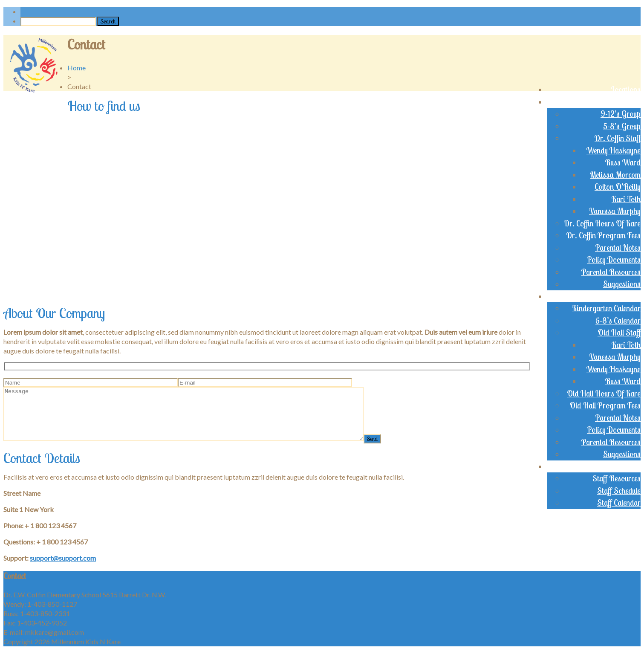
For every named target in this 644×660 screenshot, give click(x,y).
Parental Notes (618, 248)
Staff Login (624, 466)
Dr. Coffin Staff (618, 138)
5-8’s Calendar (618, 321)
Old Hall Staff (619, 333)
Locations (626, 90)
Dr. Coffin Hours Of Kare (602, 223)
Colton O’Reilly (618, 187)
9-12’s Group (621, 114)
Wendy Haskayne (614, 151)
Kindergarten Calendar (606, 308)
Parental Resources (611, 272)
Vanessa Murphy (615, 211)
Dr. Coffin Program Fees (604, 235)
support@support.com (63, 568)
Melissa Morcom (615, 175)
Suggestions (622, 284)
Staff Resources (617, 478)
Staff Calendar (619, 503)
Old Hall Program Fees (605, 405)
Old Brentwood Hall (609, 296)
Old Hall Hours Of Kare (604, 394)
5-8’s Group (622, 126)
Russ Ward (623, 162)
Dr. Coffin (626, 102)
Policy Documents (614, 260)
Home (77, 68)
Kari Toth (626, 199)
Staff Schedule (619, 491)
